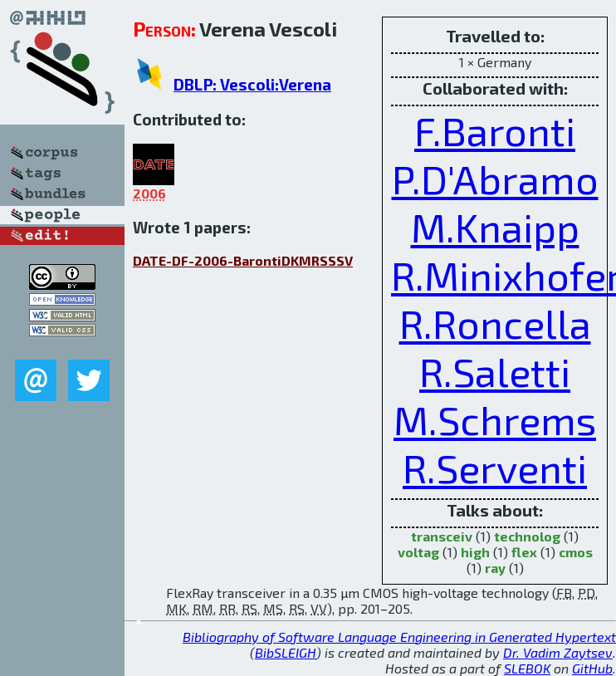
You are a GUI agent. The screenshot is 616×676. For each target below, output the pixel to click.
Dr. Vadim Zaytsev (558, 652)
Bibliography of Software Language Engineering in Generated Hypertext (399, 637)
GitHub (592, 668)
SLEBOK (527, 668)
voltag (418, 552)
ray (495, 568)
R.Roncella (495, 323)
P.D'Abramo (495, 179)
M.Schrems (495, 419)
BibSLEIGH (286, 652)
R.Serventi (495, 468)
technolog (527, 536)
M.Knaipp (495, 227)
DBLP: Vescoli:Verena (252, 84)
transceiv (442, 536)
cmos (576, 552)
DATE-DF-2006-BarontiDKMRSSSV (243, 260)
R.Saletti (495, 371)
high (475, 552)
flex (524, 552)
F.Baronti (495, 130)
